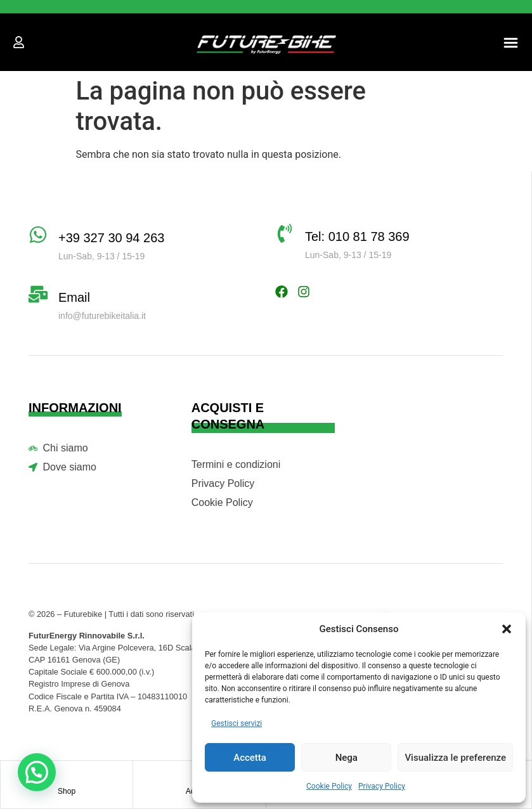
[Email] (38, 294)
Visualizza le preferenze (455, 758)
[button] (507, 629)
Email (74, 297)
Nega (347, 758)
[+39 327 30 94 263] (38, 235)
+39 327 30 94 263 (111, 238)
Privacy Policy (382, 786)
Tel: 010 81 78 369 (357, 236)
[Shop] (67, 773)
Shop (67, 791)
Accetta (250, 758)
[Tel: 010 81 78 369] (285, 233)
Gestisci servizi (237, 723)
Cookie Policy (329, 786)
